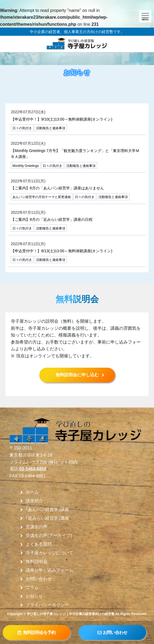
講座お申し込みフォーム (50, 570)
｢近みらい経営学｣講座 (47, 518)
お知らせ (34, 596)
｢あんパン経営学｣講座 (47, 510)
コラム (32, 588)
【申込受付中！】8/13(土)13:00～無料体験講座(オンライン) (62, 251)
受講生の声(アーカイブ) (49, 536)
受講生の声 (37, 527)
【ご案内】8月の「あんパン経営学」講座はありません (57, 188)
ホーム (32, 492)
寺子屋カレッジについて (50, 553)
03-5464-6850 (33, 469)
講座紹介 (34, 501)
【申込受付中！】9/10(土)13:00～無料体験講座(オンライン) (62, 119)
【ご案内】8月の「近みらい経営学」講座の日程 (52, 219)
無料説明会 (37, 562)
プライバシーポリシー (47, 605)
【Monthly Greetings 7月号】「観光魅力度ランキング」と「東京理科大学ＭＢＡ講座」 (75, 154)
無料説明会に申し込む (77, 375)
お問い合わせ (39, 579)
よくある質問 (39, 544)
